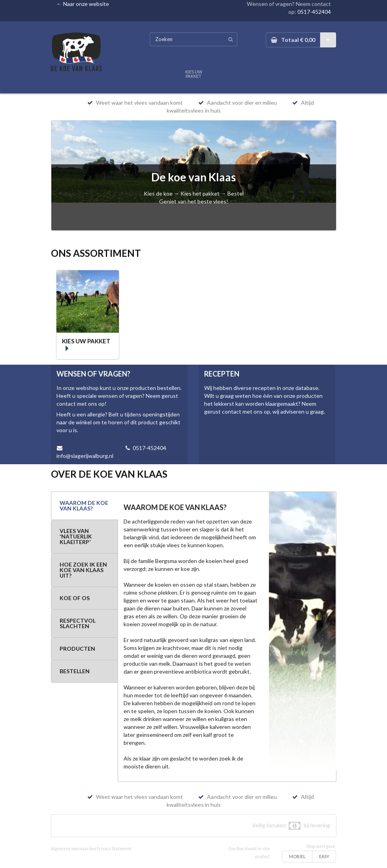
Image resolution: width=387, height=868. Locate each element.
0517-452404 (314, 12)
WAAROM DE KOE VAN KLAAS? (84, 506)
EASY (324, 856)
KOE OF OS (75, 598)
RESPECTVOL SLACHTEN (78, 623)
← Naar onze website (83, 4)
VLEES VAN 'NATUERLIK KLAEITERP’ (76, 536)
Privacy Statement (114, 849)
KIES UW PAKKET (194, 74)
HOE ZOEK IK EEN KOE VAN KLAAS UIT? (83, 570)
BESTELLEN (75, 671)
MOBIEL (297, 856)
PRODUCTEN (77, 649)
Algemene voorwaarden (73, 849)
